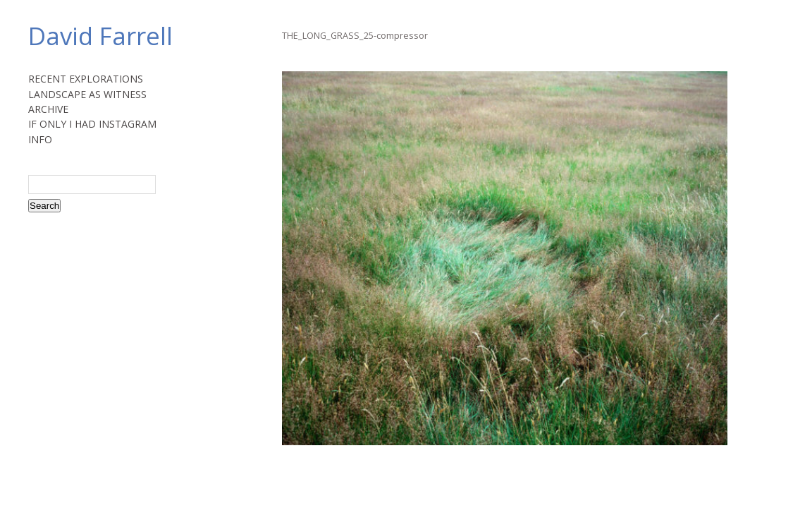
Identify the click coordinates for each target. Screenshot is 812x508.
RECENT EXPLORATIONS (86, 79)
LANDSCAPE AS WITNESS (87, 94)
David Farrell (100, 36)
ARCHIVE (48, 109)
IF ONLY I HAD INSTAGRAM (92, 124)
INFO (40, 139)
